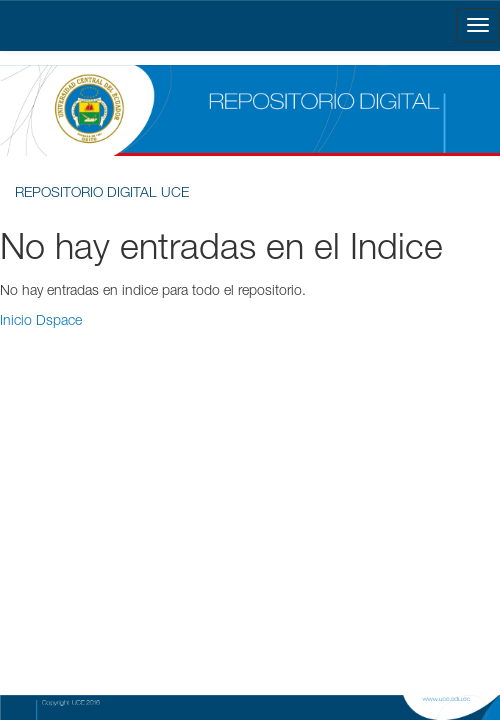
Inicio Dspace (41, 322)
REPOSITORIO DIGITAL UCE (102, 194)
